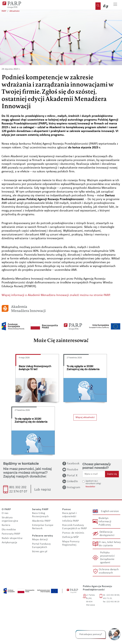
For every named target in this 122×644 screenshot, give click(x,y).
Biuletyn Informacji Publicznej (105, 522)
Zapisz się (112, 474)
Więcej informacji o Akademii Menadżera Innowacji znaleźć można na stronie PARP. (56, 295)
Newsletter (90, 487)
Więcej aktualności (85, 417)
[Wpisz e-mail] (94, 474)
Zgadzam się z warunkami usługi (93, 482)
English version (110, 511)
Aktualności (14, 11)
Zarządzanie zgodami (107, 561)
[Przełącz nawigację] (115, 5)
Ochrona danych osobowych (109, 571)
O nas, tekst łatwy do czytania (110, 544)
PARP (4, 11)
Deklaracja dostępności (107, 534)
